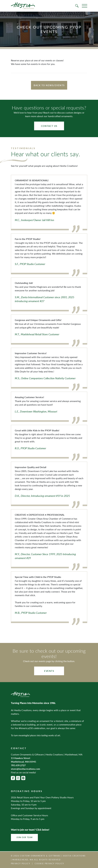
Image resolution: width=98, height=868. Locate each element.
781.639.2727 (18, 765)
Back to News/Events (49, 85)
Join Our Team (24, 837)
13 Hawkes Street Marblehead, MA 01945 (23, 760)
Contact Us (49, 126)
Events (49, 671)
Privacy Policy (21, 864)
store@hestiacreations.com (25, 769)
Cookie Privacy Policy (49, 864)
